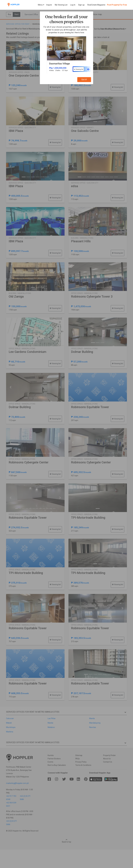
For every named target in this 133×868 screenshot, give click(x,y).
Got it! (84, 80)
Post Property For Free (117, 5)
